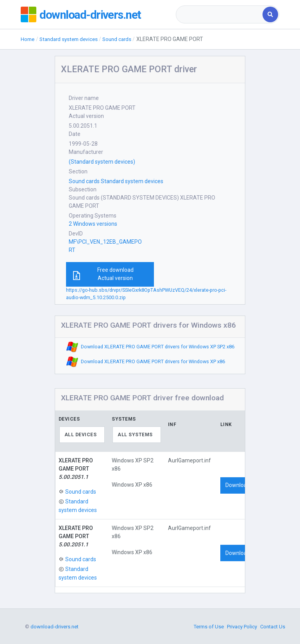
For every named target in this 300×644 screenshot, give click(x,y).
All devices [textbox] (81, 435)
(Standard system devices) (102, 162)
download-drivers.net (92, 14)
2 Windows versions (93, 224)
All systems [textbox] (135, 435)
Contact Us (273, 627)
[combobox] (220, 14)
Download (238, 485)
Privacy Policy (242, 627)
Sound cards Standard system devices (116, 181)
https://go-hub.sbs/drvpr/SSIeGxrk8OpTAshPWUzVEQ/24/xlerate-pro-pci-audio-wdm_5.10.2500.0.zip (146, 294)
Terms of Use (209, 627)
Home (28, 39)
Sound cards (123, 39)
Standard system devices (72, 39)
